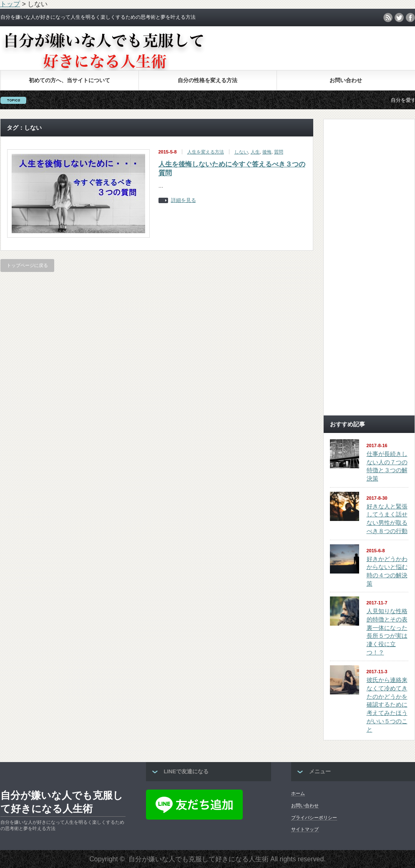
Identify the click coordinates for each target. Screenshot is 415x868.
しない (241, 152)
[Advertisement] (369, 284)
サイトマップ (305, 829)
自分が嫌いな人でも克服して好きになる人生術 (62, 802)
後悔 (267, 152)
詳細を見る (184, 200)
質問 (279, 152)
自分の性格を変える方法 (207, 80)
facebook (410, 18)
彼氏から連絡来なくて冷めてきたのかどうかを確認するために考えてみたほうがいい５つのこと (387, 704)
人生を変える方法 (206, 152)
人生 (255, 152)
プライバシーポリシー (314, 818)
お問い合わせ (346, 80)
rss (388, 18)
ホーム (298, 793)
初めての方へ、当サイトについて (69, 80)
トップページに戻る (27, 265)
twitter (399, 18)
